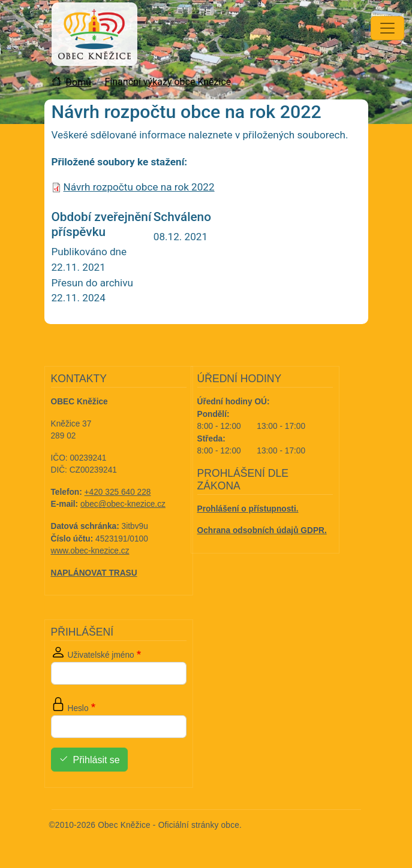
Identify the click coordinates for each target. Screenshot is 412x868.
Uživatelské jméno (101, 655)
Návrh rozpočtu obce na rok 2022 (139, 187)
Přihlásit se (97, 760)
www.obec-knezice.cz (90, 551)
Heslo (78, 708)
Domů (79, 82)
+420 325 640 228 (118, 492)
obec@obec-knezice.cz (123, 504)
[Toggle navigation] (387, 28)
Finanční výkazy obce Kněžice (168, 82)
